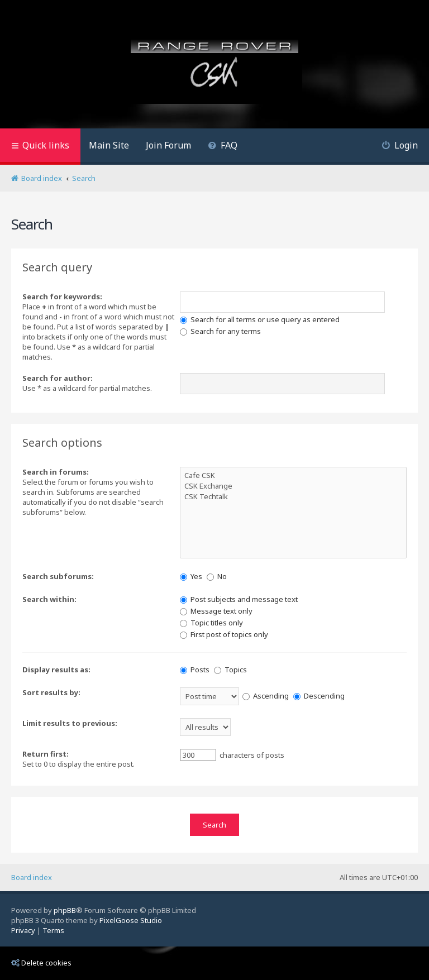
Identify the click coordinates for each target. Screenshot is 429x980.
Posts (195, 670)
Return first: (46, 754)
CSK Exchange (293, 486)
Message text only (216, 611)
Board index (32, 877)
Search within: (49, 599)
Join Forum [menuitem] (168, 145)
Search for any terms (220, 331)
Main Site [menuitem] (109, 145)
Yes (191, 576)
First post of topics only (224, 634)
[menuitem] (223, 147)
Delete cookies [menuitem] (41, 963)
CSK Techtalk (293, 497)
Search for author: (58, 378)
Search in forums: (56, 472)
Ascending (266, 696)
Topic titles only (211, 623)
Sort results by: (51, 692)
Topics (230, 670)
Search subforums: (58, 576)
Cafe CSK (293, 475)
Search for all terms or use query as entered (260, 319)
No (217, 576)
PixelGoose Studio (131, 920)
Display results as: (56, 670)
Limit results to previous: (70, 723)
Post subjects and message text (239, 599)
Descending (319, 696)
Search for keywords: (62, 297)
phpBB (65, 910)
